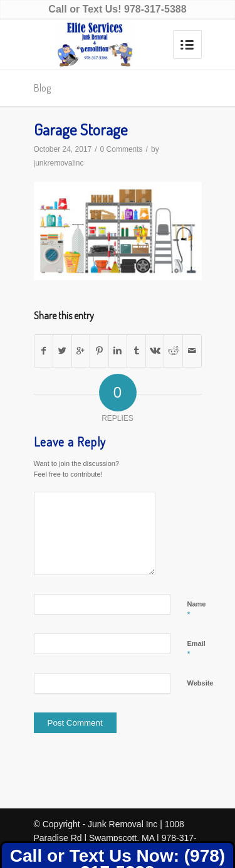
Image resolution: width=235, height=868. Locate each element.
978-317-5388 (155, 9)
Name (197, 610)
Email (196, 649)
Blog (42, 88)
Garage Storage (81, 129)
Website (201, 683)
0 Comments (122, 149)
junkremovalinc (59, 163)
